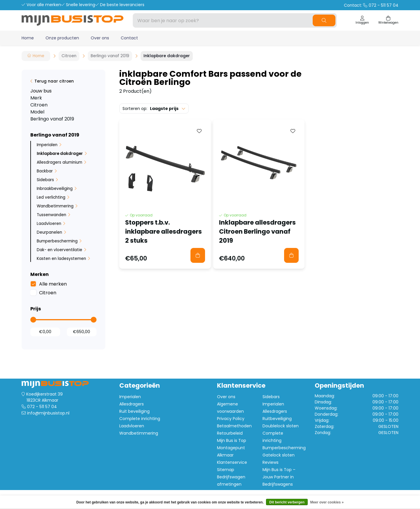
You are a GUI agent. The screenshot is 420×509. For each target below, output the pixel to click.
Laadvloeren (49, 224)
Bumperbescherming (57, 241)
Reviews (271, 462)
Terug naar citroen (54, 81)
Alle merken (53, 284)
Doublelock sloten (281, 426)
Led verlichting (51, 197)
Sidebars (45, 180)
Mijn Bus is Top (232, 440)
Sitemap (226, 470)
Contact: (371, 5)
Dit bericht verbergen (287, 502)
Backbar (45, 171)
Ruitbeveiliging (277, 419)
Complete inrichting (140, 419)
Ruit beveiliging (134, 411)
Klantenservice (232, 462)
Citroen (48, 293)
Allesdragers (132, 404)
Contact (129, 38)
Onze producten (62, 38)
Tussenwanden (51, 215)
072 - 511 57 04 (42, 407)
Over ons (100, 38)
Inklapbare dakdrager (60, 154)
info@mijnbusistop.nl (48, 413)
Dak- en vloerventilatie (60, 250)
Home (28, 38)
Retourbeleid (230, 433)
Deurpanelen (49, 232)
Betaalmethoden (234, 426)
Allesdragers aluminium (60, 162)
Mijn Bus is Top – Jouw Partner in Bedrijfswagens (279, 477)
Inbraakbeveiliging (55, 189)
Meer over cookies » (327, 502)
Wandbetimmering (55, 206)
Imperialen (47, 145)
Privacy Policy (231, 419)
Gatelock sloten (279, 455)
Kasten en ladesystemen (61, 259)
